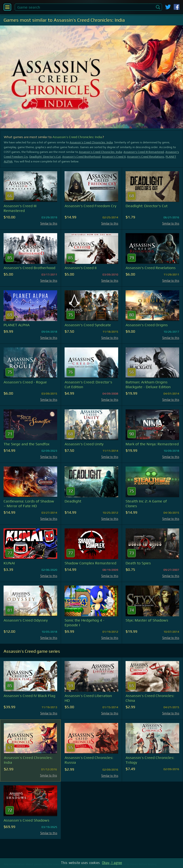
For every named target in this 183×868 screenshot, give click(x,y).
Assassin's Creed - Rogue (25, 382)
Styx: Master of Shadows (147, 620)
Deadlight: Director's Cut (45, 157)
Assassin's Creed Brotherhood (81, 157)
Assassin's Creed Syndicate (88, 325)
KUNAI (9, 563)
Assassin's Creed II (114, 157)
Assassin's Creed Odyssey (26, 620)
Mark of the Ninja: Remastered (152, 444)
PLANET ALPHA (17, 325)
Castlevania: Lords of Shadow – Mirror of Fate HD (29, 504)
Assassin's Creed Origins (147, 325)
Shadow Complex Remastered (90, 563)
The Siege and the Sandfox (27, 444)
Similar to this (49, 224)
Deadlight (73, 501)
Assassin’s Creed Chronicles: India (77, 137)
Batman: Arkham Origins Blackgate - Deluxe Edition (148, 384)
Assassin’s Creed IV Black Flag (29, 696)
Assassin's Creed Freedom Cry (90, 206)
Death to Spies (138, 563)
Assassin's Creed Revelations (146, 157)
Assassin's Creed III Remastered (144, 152)
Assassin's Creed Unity (84, 444)
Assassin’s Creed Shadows (26, 820)
